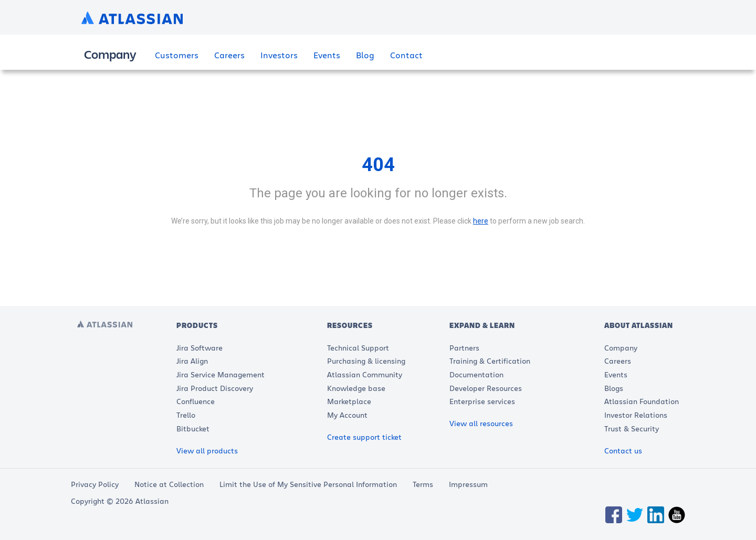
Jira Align (192, 361)
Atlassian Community (365, 374)
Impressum (468, 484)
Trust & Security (632, 428)
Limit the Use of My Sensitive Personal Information (308, 484)
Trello (186, 415)
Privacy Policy (95, 484)
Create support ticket (364, 437)
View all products (207, 451)
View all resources (481, 423)
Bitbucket (193, 428)
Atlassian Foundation (642, 401)
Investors (279, 55)
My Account (347, 415)
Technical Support (358, 348)
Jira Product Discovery (215, 388)
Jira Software (199, 348)
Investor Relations (636, 415)
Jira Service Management (220, 374)
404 (378, 165)
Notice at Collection (169, 484)
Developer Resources (486, 388)
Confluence (196, 401)
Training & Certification (490, 361)
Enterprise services (482, 401)
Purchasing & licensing (366, 361)
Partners (464, 348)
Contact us (623, 451)
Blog (365, 55)
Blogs (614, 388)
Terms (423, 484)
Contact (406, 55)
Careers (229, 55)
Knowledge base (356, 388)
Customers (177, 55)
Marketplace (349, 401)
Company (621, 348)
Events (327, 55)
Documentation (476, 374)
